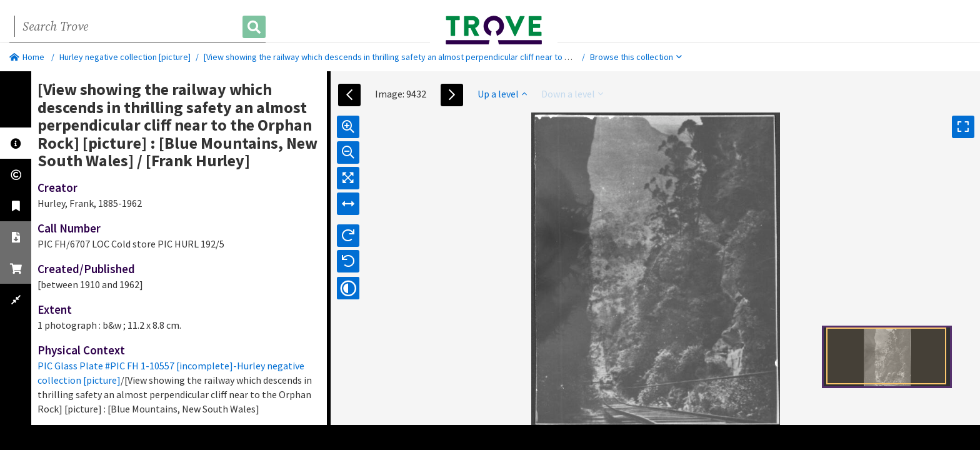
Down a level (572, 94)
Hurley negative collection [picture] (125, 57)
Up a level (502, 94)
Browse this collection (636, 57)
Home (27, 57)
